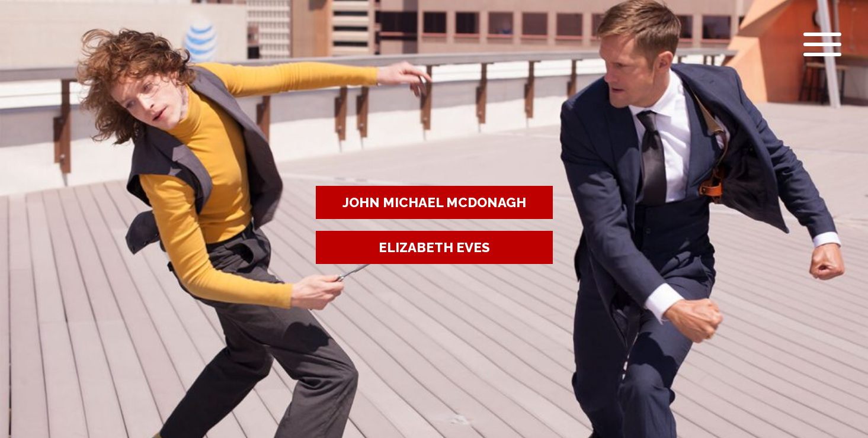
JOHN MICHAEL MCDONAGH (434, 202)
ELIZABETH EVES (434, 247)
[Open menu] (819, 44)
